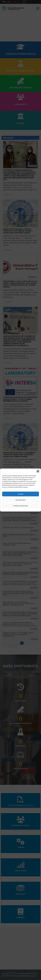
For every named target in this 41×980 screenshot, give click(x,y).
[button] (38, 471)
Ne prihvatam (20, 500)
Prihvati (21, 494)
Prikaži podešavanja (20, 506)
